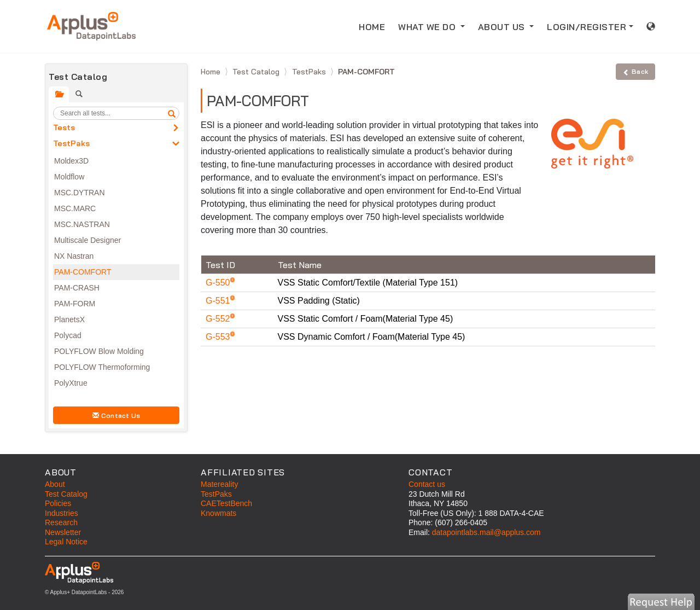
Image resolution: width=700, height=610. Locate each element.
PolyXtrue (71, 383)
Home (212, 72)
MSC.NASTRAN (82, 224)
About (55, 484)
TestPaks (71, 143)
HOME (375, 26)
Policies (58, 503)
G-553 (219, 337)
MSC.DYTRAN (80, 193)
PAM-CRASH (77, 288)
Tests (64, 127)
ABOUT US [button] (503, 27)
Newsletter (63, 532)
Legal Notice (66, 542)
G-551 (219, 301)
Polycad (68, 335)
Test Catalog (257, 72)
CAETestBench (226, 503)
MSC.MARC (75, 208)
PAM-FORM (75, 304)
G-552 (219, 319)
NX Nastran (74, 256)
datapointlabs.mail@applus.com (486, 532)
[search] (172, 113)
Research (61, 522)
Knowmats (218, 513)
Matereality (219, 484)
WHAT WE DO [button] (428, 27)
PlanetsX (69, 319)
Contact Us (116, 416)
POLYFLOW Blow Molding (99, 351)
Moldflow (69, 177)
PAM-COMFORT (83, 272)
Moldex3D (71, 161)
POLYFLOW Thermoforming (102, 367)
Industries (62, 513)
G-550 (219, 283)
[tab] (59, 94)
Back (635, 71)
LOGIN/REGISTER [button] (587, 27)
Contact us (427, 484)
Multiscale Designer (87, 240)
